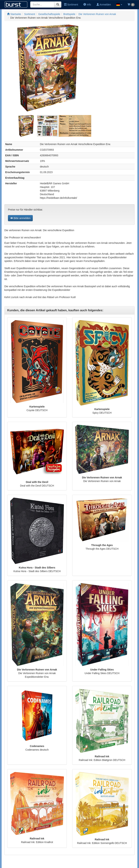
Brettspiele (69, 14)
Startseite (14, 14)
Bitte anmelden (20, 218)
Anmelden (104, 5)
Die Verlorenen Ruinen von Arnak (97, 14)
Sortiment (71, 5)
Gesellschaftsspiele (49, 14)
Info (87, 5)
